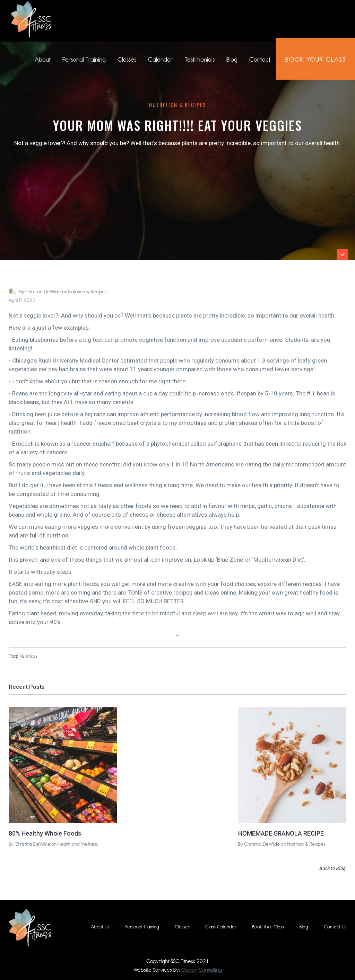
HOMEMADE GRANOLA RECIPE (281, 833)
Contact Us (335, 927)
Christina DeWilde (43, 292)
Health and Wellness (78, 844)
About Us (100, 927)
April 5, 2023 (22, 300)
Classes (127, 60)
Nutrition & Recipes (178, 105)
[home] (31, 19)
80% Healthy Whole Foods (45, 833)
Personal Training (84, 60)
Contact (260, 60)
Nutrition (28, 656)
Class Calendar (221, 927)
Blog (232, 60)
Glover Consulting (202, 970)
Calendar (161, 60)
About (43, 60)
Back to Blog (332, 868)
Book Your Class (268, 927)
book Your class (316, 60)
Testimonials (200, 60)
